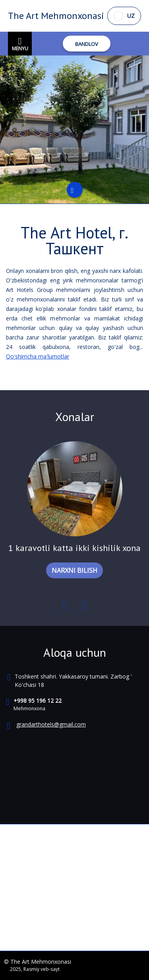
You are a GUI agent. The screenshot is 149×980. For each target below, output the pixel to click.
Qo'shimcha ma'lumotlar (38, 356)
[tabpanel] (74, 130)
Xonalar (75, 417)
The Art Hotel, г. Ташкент (74, 240)
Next (85, 606)
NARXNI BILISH (74, 570)
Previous (65, 606)
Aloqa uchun (75, 652)
